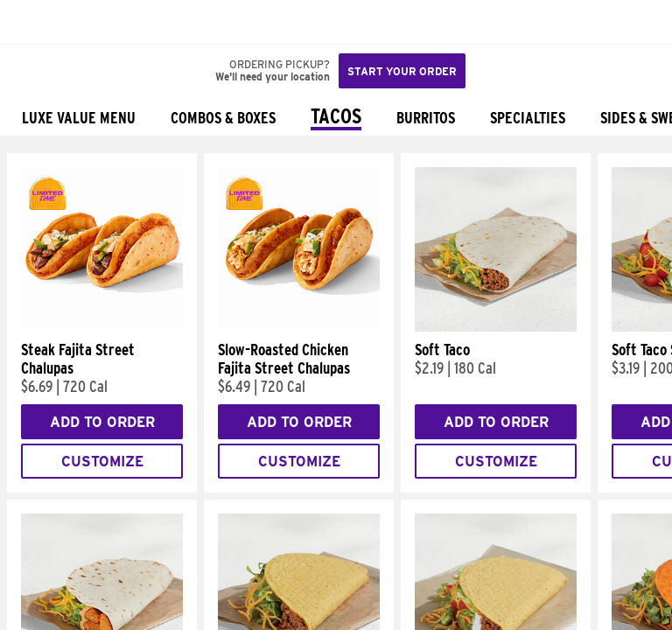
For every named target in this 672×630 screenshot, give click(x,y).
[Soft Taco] (496, 327)
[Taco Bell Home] (31, 22)
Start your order (402, 71)
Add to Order (102, 422)
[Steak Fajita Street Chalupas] (102, 327)
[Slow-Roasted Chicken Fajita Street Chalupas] (299, 327)
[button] (72, 22)
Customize (102, 462)
